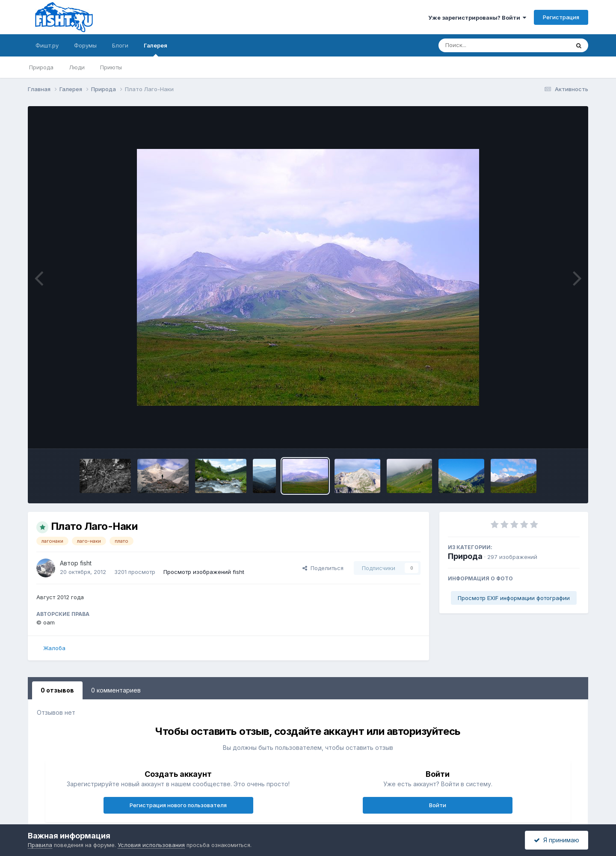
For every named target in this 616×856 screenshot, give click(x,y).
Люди (77, 67)
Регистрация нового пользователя (178, 805)
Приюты (111, 67)
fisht (86, 563)
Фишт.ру (47, 45)
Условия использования (151, 845)
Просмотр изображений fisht (204, 572)
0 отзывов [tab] (57, 690)
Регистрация (561, 17)
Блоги (120, 45)
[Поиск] (488, 45)
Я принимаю (557, 840)
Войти (438, 805)
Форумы (85, 45)
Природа (41, 67)
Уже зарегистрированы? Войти (477, 18)
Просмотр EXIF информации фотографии (514, 598)
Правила (40, 845)
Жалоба (54, 648)
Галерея (155, 49)
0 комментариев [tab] (116, 690)
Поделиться (323, 568)
